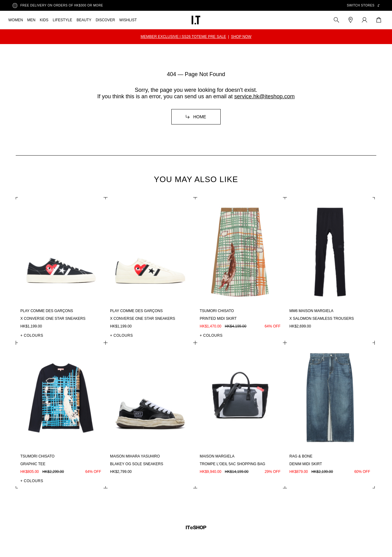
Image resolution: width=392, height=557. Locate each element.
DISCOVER (105, 20)
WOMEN (16, 20)
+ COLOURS (32, 335)
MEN (31, 20)
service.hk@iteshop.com (264, 96)
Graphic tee (33, 464)
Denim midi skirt (306, 464)
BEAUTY (84, 20)
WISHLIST (128, 20)
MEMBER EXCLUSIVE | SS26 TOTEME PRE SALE (183, 37)
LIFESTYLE (62, 20)
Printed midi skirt (218, 319)
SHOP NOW (241, 37)
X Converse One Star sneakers (53, 319)
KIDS (44, 20)
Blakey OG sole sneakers (137, 464)
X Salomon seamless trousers (322, 319)
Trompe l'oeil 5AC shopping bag (233, 464)
